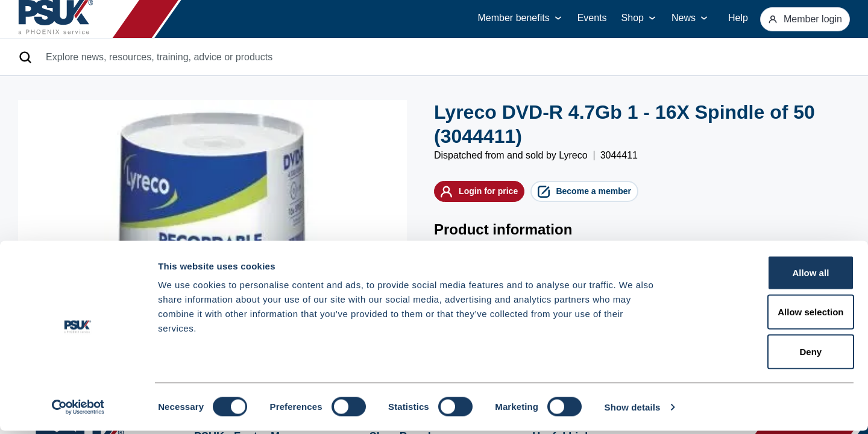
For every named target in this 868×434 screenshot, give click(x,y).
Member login (798, 19)
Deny (768, 355)
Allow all (768, 276)
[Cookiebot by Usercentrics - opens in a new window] (78, 410)
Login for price (495, 195)
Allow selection (767, 316)
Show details (633, 410)
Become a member (632, 195)
